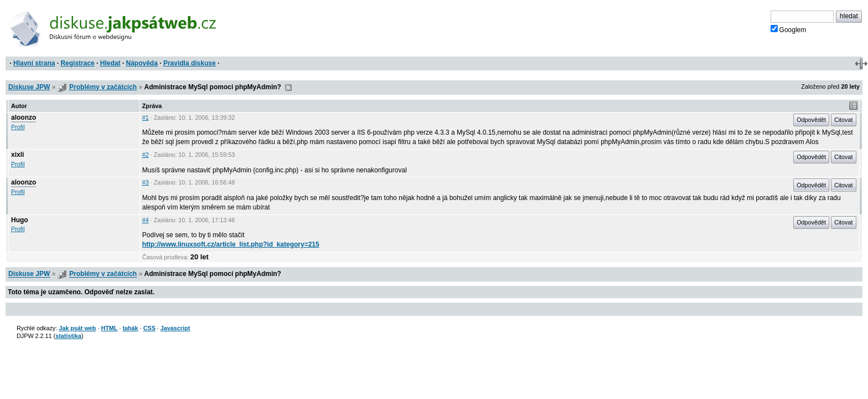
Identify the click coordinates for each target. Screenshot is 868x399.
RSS (288, 88)
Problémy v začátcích (103, 87)
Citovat (844, 120)
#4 (146, 220)
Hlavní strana (34, 63)
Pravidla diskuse (190, 63)
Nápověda (142, 63)
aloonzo (24, 117)
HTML (109, 328)
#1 (146, 117)
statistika (68, 336)
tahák (130, 328)
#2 (146, 155)
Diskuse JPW (29, 87)
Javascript (175, 328)
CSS (149, 328)
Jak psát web (77, 328)
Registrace (77, 63)
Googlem (789, 29)
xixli (17, 155)
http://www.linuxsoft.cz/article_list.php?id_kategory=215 (231, 244)
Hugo (20, 220)
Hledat (110, 63)
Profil (18, 127)
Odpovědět (811, 120)
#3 (146, 182)
